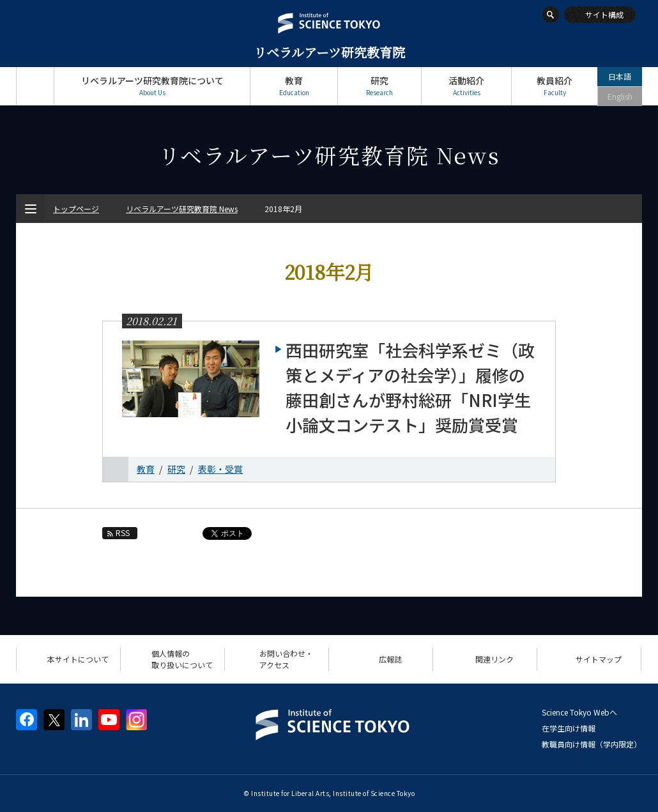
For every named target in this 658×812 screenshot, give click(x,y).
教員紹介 (555, 86)
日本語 (620, 76)
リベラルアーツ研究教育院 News (182, 209)
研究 (379, 86)
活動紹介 (466, 86)
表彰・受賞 (220, 469)
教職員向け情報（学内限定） (592, 744)
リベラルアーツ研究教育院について (152, 86)
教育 (294, 86)
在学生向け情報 (569, 728)
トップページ (35, 86)
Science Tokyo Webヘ (579, 712)
